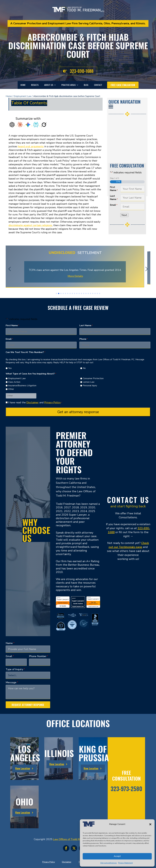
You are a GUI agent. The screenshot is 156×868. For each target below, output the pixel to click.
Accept (117, 856)
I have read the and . (35, 402)
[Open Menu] (111, 107)
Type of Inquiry (15, 669)
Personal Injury (90, 386)
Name (10, 643)
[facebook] (66, 848)
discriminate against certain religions (30, 225)
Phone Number (39, 656)
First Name (114, 189)
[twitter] (74, 848)
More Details (78, 276)
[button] (150, 824)
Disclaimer (33, 402)
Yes (10, 368)
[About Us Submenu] (56, 85)
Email (114, 205)
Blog (86, 85)
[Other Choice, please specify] (21, 396)
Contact (98, 85)
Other (11, 389)
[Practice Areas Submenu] (78, 85)
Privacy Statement (125, 863)
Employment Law (23, 96)
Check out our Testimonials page (129, 545)
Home (23, 85)
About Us (49, 85)
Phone (84, 339)
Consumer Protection (93, 378)
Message (12, 682)
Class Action (14, 382)
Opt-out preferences (109, 863)
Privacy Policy (52, 402)
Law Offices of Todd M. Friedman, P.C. (75, 839)
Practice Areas (68, 85)
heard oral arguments (31, 146)
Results (35, 85)
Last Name (114, 198)
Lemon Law (89, 382)
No (84, 368)
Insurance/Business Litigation (22, 386)
